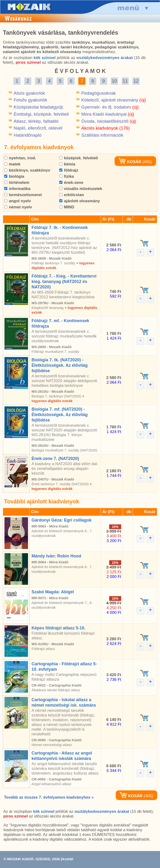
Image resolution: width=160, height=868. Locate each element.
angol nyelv (18, 201)
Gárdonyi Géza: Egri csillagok (62, 520)
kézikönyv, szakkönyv (27, 170)
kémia (67, 164)
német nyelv (18, 207)
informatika (17, 189)
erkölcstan (72, 195)
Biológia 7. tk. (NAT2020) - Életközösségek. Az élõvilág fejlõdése (60, 365)
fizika (67, 176)
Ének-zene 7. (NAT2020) (55, 459)
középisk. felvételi (79, 158)
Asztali (68, 859)
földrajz (69, 170)
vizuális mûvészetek (81, 189)
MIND (67, 207)
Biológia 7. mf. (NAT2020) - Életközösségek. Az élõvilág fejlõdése (60, 415)
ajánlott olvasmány (80, 201)
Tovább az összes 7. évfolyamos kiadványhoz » (49, 797)
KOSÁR (130, 162)
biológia (14, 176)
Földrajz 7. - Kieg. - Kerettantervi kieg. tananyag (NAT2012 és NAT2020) (64, 282)
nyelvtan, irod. (20, 158)
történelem (17, 183)
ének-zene (71, 183)
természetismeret (23, 195)
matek (12, 164)
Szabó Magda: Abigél (53, 592)
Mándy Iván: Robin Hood (56, 556)
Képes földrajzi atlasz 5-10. (58, 628)
